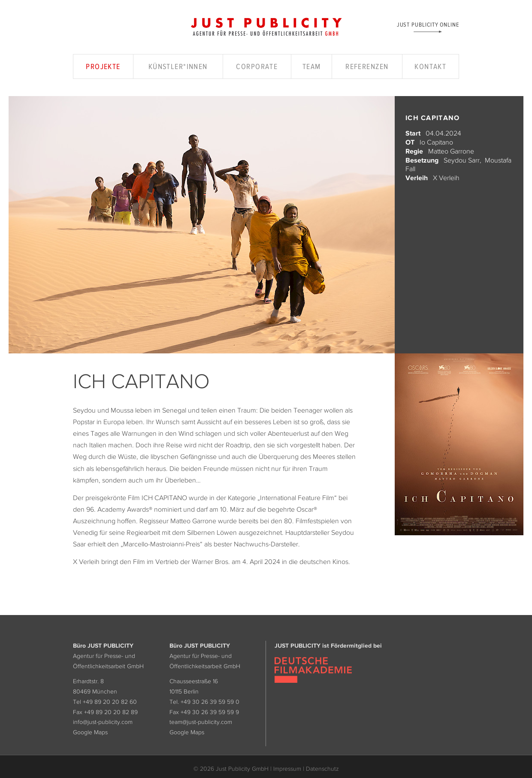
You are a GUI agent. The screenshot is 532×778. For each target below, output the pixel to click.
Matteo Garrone (451, 151)
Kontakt (430, 66)
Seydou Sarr (462, 160)
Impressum (287, 769)
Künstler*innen (178, 66)
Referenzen (367, 66)
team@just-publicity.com (201, 722)
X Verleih (446, 178)
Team (312, 66)
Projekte (103, 66)
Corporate (257, 66)
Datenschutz (322, 769)
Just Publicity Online (428, 24)
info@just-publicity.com (103, 722)
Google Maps (90, 732)
